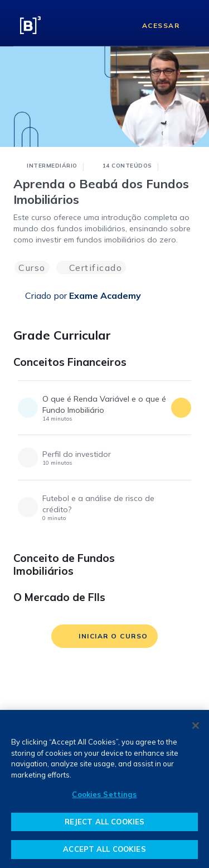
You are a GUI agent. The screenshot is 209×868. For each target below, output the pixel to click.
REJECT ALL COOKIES (104, 822)
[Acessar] (152, 25)
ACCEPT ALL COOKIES (104, 849)
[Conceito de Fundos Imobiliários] (186, 562)
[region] (104, 789)
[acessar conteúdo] (181, 408)
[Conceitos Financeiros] (186, 366)
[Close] (196, 726)
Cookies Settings (104, 794)
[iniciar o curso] (104, 636)
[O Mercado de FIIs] (186, 601)
